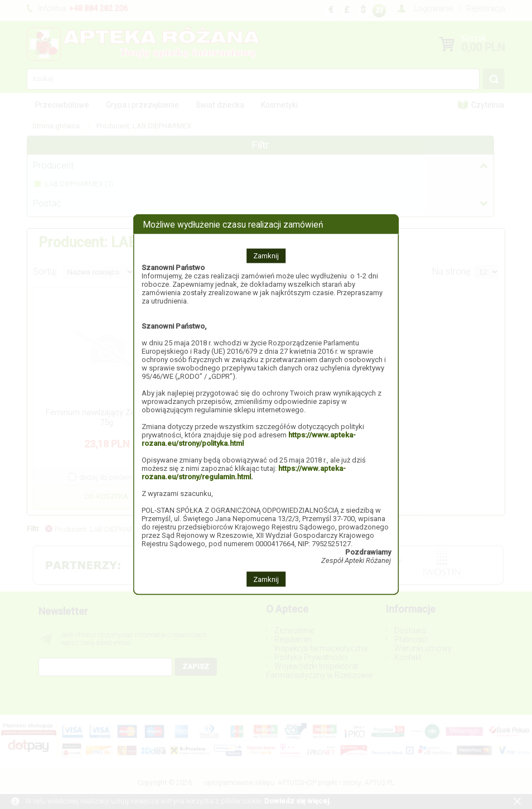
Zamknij (266, 256)
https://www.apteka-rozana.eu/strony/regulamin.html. (244, 473)
